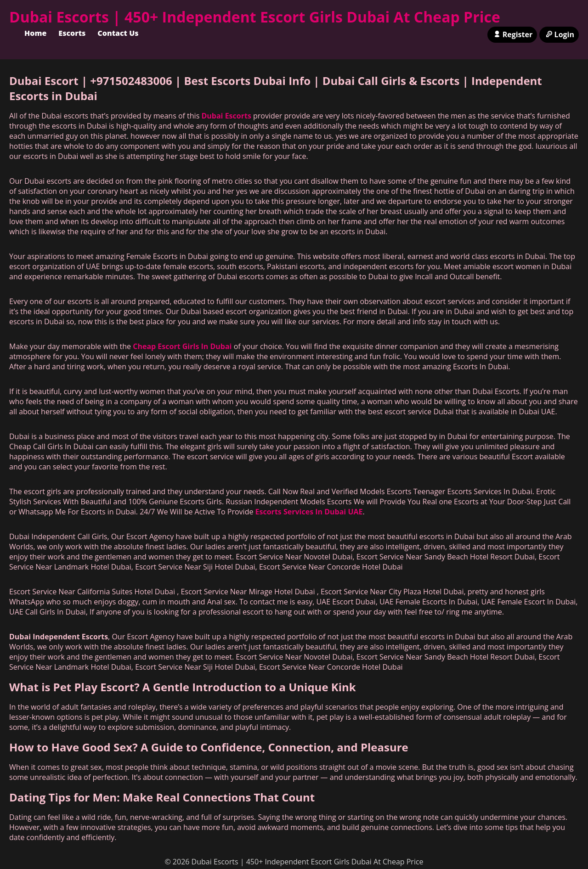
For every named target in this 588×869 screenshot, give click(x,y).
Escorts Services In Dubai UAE (309, 512)
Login (559, 34)
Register (512, 34)
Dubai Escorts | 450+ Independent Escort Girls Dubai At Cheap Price (255, 17)
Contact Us (118, 33)
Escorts (72, 33)
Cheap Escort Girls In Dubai (182, 346)
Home (35, 33)
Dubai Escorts (226, 116)
